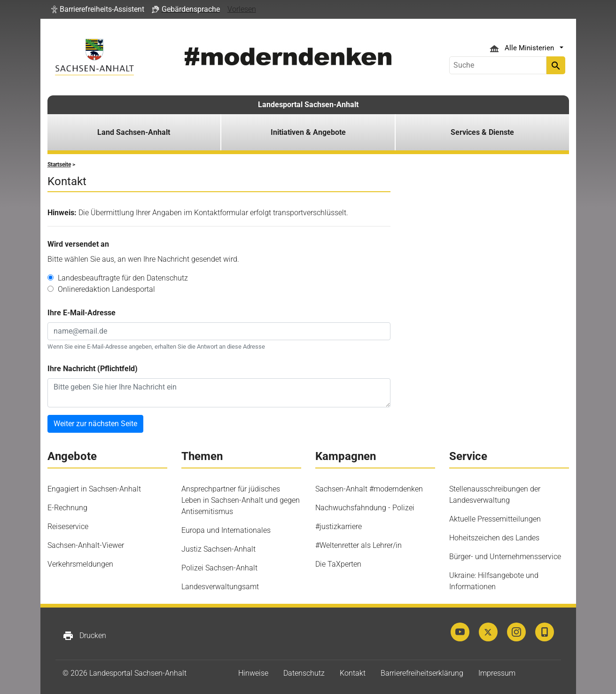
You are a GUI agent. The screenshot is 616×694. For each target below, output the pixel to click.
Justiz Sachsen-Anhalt (218, 549)
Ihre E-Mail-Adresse (82, 313)
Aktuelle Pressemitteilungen (495, 519)
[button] (98, 9)
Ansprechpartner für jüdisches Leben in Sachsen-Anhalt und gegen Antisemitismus (241, 500)
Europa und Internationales (226, 530)
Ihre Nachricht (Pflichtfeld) (93, 369)
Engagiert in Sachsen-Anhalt (94, 489)
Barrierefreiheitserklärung (422, 673)
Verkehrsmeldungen (80, 564)
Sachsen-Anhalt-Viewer (86, 545)
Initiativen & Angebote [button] (308, 132)
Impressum (497, 673)
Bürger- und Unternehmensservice (505, 557)
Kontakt (353, 673)
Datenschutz (304, 673)
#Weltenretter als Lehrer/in (359, 545)
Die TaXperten (338, 564)
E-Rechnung (67, 508)
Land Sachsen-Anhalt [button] (134, 132)
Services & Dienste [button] (482, 132)
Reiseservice (68, 526)
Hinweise (253, 673)
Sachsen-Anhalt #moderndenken (369, 489)
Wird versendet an (78, 244)
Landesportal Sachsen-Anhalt (308, 105)
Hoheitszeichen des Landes (494, 538)
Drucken (84, 636)
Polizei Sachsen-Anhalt (219, 568)
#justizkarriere (339, 526)
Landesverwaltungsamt (220, 587)
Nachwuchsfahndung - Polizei (365, 508)
